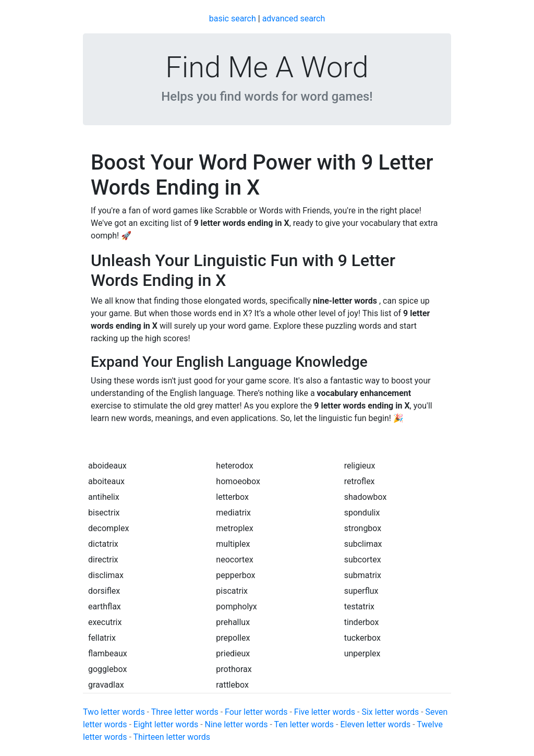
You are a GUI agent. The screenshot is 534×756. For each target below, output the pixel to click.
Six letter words (390, 712)
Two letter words (114, 712)
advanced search (294, 19)
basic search (233, 19)
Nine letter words (236, 724)
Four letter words (256, 712)
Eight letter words (166, 724)
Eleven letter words (375, 724)
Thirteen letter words (172, 737)
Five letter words (325, 712)
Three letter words (185, 712)
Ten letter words (304, 724)
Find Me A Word (267, 67)
